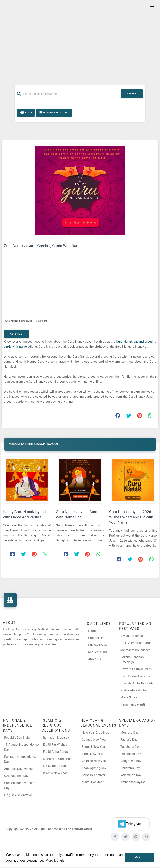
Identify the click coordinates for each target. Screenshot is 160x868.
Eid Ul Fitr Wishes (55, 745)
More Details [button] (55, 860)
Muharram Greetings (57, 759)
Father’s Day (129, 740)
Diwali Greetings (132, 636)
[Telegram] (130, 824)
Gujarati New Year (94, 740)
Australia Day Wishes (19, 769)
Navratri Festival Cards (136, 669)
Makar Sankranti (93, 782)
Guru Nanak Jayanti (54, 113)
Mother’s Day (129, 733)
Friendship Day (131, 754)
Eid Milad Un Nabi (55, 766)
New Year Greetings (95, 733)
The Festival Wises (79, 829)
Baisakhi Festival (93, 775)
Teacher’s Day (130, 747)
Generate (16, 334)
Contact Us (96, 638)
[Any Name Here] (55, 321)
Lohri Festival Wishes (135, 676)
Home (26, 113)
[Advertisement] (80, 40)
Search (132, 94)
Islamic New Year (55, 773)
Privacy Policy (98, 645)
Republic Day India (17, 738)
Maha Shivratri (130, 697)
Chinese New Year (94, 761)
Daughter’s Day (131, 761)
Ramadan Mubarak (56, 738)
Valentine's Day (131, 775)
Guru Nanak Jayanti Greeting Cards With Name (43, 246)
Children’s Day (130, 768)
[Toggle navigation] (152, 5)
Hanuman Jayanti (133, 704)
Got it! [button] (139, 857)
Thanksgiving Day (94, 768)
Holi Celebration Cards (136, 643)
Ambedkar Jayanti (133, 782)
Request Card (97, 652)
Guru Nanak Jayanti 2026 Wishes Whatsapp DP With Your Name (131, 517)
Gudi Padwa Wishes (134, 690)
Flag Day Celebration (18, 795)
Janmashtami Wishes (135, 650)
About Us (94, 659)
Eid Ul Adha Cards (55, 752)
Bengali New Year (94, 747)
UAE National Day (16, 776)
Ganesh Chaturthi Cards (137, 683)
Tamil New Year (92, 754)
